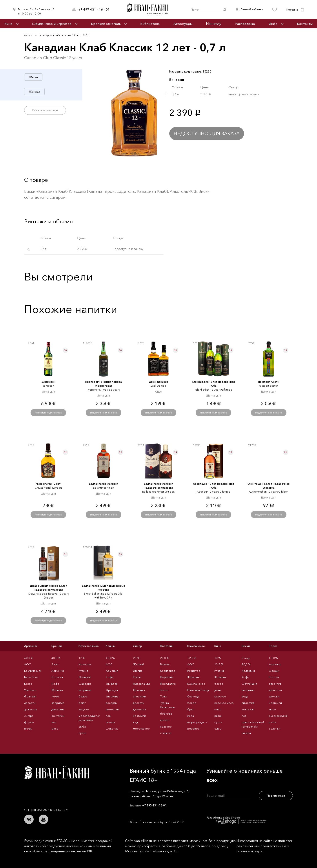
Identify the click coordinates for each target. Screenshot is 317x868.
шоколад (112, 728)
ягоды (28, 728)
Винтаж (165, 664)
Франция (30, 696)
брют (82, 703)
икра (191, 716)
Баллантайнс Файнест (104, 484)
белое (83, 696)
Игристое (85, 664)
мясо (55, 728)
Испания (57, 677)
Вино (8, 24)
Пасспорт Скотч (269, 382)
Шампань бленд (198, 690)
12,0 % (192, 658)
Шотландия (249, 684)
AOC (28, 664)
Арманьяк (31, 646)
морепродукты (197, 722)
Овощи (274, 671)
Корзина (292, 9)
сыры (218, 728)
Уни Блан (30, 690)
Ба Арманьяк (33, 671)
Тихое (164, 690)
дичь (218, 690)
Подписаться (276, 795)
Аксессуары (183, 24)
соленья (275, 728)
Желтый (138, 664)
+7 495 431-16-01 (154, 805)
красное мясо (224, 703)
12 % (82, 658)
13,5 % (219, 664)
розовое (193, 728)
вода (245, 696)
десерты (30, 703)
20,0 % (164, 658)
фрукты (29, 722)
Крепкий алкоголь (106, 24)
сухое (82, 733)
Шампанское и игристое (52, 24)
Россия (274, 677)
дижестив (31, 709)
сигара (29, 716)
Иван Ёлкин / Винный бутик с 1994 (150, 10)
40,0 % (29, 658)
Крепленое (168, 671)
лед (54, 722)
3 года (246, 658)
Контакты (305, 24)
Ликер (138, 646)
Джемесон (48, 382)
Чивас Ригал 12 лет (48, 484)
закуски (84, 709)
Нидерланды (141, 684)
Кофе (28, 684)
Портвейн (167, 646)
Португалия (168, 684)
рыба (82, 726)
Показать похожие (45, 110)
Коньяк (111, 646)
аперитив (58, 703)
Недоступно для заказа (207, 134)
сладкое (166, 733)
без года (166, 713)
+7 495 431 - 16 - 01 (94, 9)
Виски (28, 35)
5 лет (55, 664)
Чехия (56, 696)
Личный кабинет (252, 9)
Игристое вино (89, 646)
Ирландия (248, 671)
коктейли (58, 716)
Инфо (273, 24)
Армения (58, 671)
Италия (83, 671)
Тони (163, 696)
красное (166, 726)
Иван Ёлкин (57, 773)
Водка (273, 646)
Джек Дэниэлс (158, 382)
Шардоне (85, 684)
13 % (218, 658)
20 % (136, 658)
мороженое (141, 728)
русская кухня (278, 716)
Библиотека (150, 24)
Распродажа (245, 24)
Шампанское (196, 646)
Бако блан (31, 677)
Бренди (57, 646)
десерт (165, 720)
